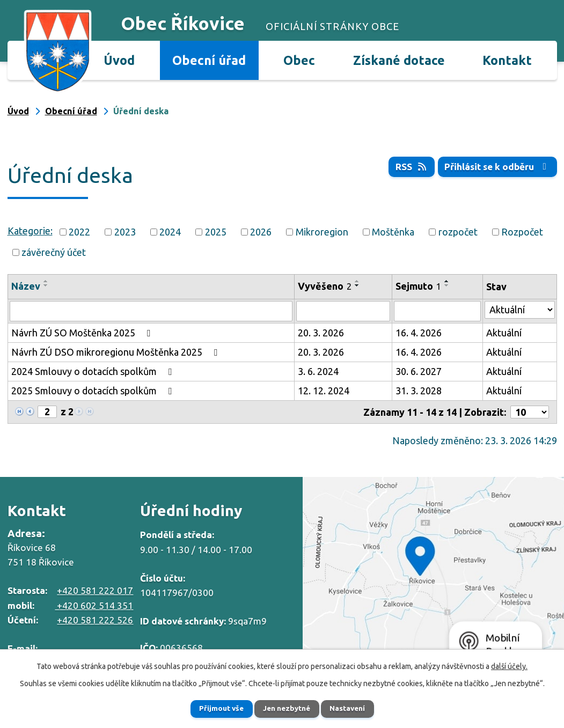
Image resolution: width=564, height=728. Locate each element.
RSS (407, 167)
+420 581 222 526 (95, 620)
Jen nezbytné (287, 708)
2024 (170, 232)
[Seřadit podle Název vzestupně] (46, 281)
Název (26, 286)
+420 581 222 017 (95, 590)
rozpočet (458, 232)
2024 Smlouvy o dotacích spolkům (94, 371)
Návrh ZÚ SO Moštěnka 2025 (83, 333)
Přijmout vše (215, 708)
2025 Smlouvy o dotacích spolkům (94, 391)
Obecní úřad (209, 60)
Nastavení (354, 708)
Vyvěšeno (325, 286)
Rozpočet (522, 232)
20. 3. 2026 (321, 333)
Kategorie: (30, 231)
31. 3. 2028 (419, 391)
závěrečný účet (54, 252)
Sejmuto (418, 286)
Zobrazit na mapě (433, 573)
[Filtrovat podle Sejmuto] (437, 311)
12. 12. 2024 (324, 391)
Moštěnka (393, 232)
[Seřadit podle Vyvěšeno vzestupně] (357, 281)
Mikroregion (322, 232)
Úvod (119, 60)
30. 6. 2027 (419, 371)
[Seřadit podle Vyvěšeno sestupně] (357, 285)
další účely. (509, 665)
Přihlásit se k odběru (496, 167)
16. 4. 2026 (419, 333)
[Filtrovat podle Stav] (520, 310)
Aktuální (504, 333)
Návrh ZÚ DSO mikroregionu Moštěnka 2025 (116, 352)
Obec (299, 60)
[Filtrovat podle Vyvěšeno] (343, 311)
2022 (79, 232)
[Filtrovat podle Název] (151, 311)
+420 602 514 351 (94, 605)
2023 (125, 232)
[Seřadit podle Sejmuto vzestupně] (447, 281)
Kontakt (507, 60)
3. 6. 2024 (318, 371)
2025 (216, 232)
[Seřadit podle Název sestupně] (46, 285)
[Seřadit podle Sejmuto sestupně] (447, 285)
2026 (261, 232)
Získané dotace (399, 60)
